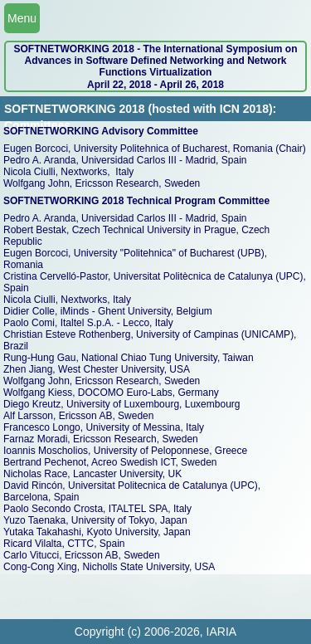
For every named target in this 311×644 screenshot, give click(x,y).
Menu (22, 18)
